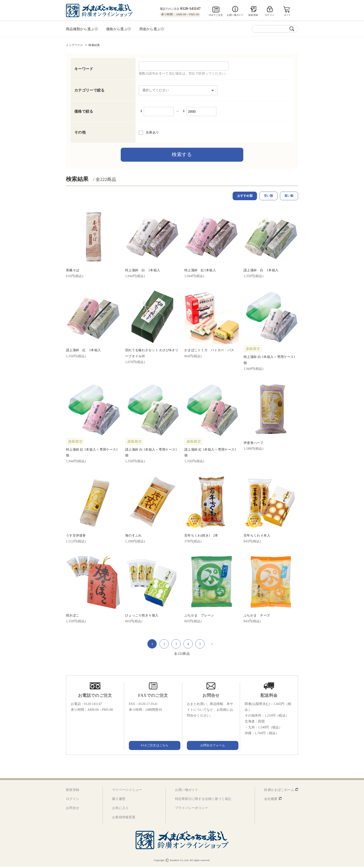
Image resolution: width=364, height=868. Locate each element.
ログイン (73, 800)
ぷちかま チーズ (257, 617)
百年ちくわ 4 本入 (257, 536)
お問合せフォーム (211, 746)
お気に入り (120, 809)
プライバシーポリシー (192, 809)
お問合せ (73, 809)
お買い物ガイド (235, 15)
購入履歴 (119, 800)
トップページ (74, 44)
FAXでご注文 (216, 15)
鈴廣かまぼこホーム (279, 791)
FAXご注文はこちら (153, 746)
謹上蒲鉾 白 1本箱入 (261, 271)
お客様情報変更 (124, 818)
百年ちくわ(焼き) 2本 (201, 536)
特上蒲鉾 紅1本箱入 (200, 271)
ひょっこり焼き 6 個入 (142, 617)
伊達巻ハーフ (253, 444)
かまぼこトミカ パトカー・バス (209, 351)
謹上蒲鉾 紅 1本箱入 (83, 351)
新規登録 (253, 15)
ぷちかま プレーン (199, 617)
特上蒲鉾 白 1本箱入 (143, 271)
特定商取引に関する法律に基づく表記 (203, 800)
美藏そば (73, 271)
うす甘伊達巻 (76, 536)
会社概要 (271, 800)
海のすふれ (133, 536)
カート (288, 15)
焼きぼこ (73, 617)
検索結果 (94, 44)
